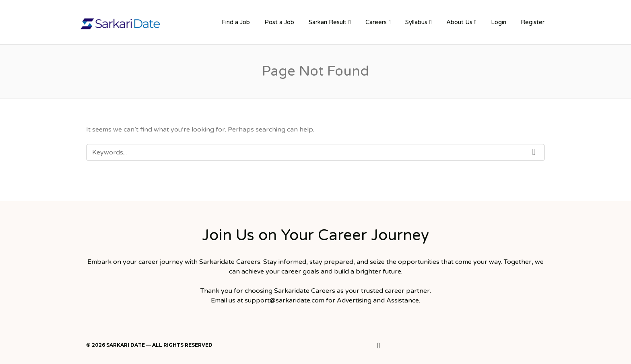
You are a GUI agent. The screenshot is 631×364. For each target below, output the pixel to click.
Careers (376, 22)
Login (499, 22)
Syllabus (416, 22)
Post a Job (279, 22)
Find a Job (236, 22)
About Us (459, 22)
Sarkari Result (328, 22)
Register (533, 22)
